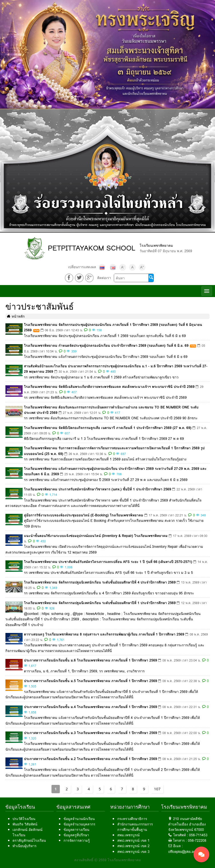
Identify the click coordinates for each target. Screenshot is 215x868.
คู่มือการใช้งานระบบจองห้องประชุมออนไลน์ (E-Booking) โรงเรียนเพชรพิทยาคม (84, 515)
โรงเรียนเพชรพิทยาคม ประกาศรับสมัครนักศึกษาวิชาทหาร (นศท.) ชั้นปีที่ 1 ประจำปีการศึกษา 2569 (98, 489)
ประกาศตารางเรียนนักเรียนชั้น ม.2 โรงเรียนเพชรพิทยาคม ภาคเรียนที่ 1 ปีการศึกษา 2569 (90, 758)
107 (157, 788)
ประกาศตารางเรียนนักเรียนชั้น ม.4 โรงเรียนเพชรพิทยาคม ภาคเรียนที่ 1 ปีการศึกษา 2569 (90, 706)
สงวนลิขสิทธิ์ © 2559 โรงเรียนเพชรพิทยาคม (108, 859)
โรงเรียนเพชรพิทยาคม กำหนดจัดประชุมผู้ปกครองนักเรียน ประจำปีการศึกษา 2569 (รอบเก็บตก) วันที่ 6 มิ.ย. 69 (106, 345)
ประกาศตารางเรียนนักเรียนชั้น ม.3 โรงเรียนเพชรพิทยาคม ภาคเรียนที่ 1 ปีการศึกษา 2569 (90, 732)
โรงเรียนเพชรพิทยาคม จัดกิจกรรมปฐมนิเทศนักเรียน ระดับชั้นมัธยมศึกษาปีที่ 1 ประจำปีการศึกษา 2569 (100, 602)
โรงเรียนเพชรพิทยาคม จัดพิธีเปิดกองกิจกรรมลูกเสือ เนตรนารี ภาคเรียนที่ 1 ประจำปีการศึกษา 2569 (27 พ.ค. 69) (108, 427)
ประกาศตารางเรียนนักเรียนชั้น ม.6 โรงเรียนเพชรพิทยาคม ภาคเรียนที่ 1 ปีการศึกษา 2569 (90, 660)
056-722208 (197, 840)
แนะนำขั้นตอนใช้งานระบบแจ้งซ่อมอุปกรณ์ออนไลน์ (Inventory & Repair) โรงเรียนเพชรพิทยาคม (96, 535)
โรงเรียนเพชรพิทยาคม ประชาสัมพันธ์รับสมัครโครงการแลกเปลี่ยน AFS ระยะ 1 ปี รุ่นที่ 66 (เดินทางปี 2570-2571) (108, 561)
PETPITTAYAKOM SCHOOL (91, 248)
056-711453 (198, 835)
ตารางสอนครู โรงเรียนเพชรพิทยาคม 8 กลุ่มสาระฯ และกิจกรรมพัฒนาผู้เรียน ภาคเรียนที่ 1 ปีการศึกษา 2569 (104, 634)
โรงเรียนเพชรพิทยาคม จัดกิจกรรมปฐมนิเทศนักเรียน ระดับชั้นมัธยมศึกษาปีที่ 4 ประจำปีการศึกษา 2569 (100, 582)
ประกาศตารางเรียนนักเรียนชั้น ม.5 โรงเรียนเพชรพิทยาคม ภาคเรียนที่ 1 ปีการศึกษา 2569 (90, 680)
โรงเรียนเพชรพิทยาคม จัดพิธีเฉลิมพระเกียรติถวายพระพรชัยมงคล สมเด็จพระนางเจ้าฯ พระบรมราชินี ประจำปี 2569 (109, 386)
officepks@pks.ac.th (184, 851)
